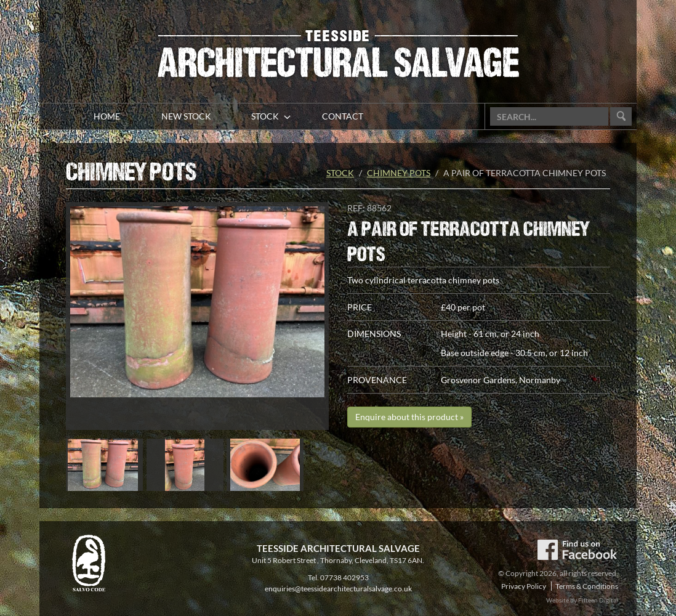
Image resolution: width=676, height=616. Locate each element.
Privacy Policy (524, 586)
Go (621, 117)
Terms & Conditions (587, 586)
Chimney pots (399, 173)
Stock (340, 173)
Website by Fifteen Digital (582, 600)
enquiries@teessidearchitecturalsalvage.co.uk (338, 589)
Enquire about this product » (409, 417)
